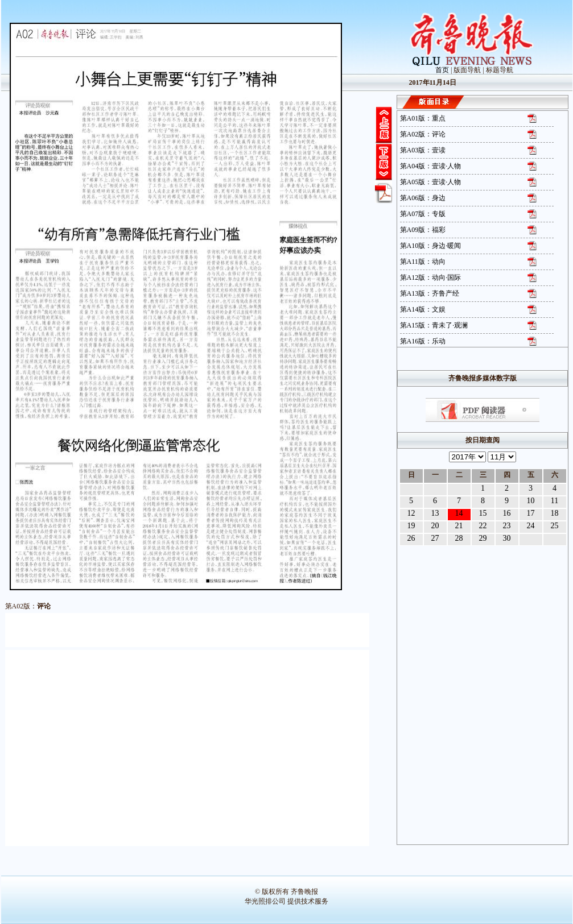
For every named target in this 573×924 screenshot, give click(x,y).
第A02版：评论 (423, 134)
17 (531, 513)
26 (411, 538)
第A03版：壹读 (423, 150)
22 (483, 526)
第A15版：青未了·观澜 (434, 325)
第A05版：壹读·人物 (431, 182)
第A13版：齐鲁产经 (430, 293)
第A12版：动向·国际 (431, 277)
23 (507, 526)
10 (531, 501)
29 (483, 538)
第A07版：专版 (423, 214)
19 (411, 526)
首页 (442, 70)
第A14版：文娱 (423, 309)
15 (483, 513)
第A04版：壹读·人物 (431, 166)
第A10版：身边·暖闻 (431, 246)
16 (507, 513)
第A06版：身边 (423, 198)
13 (435, 513)
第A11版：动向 (423, 262)
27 (435, 538)
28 (459, 538)
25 (555, 526)
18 (555, 513)
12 (411, 513)
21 (459, 526)
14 (459, 513)
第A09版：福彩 (423, 230)
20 (435, 526)
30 (507, 538)
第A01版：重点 (423, 118)
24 (531, 526)
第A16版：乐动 (423, 341)
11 (555, 501)
